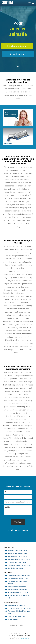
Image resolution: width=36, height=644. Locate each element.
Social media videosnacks (17, 605)
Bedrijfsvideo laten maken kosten (19, 559)
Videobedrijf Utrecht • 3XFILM (18, 593)
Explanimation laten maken (17, 562)
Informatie (19, 624)
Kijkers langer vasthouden (17, 616)
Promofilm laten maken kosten (18, 578)
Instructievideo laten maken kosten (20, 565)
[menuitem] (13, 624)
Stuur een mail (26, 638)
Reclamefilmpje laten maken (17, 590)
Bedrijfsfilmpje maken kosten (18, 556)
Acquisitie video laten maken (18, 551)
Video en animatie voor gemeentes (20, 608)
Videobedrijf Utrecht (16, 625)
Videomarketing (13, 619)
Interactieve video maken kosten (19, 575)
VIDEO (11, 624)
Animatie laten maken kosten (18, 553)
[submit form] (18, 522)
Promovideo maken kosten (17, 587)
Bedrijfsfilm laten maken (16, 568)
